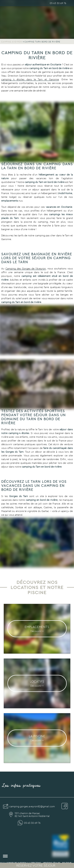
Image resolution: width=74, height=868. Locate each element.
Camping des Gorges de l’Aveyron (26, 268)
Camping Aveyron (12, 42)
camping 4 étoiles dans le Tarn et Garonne (30, 79)
